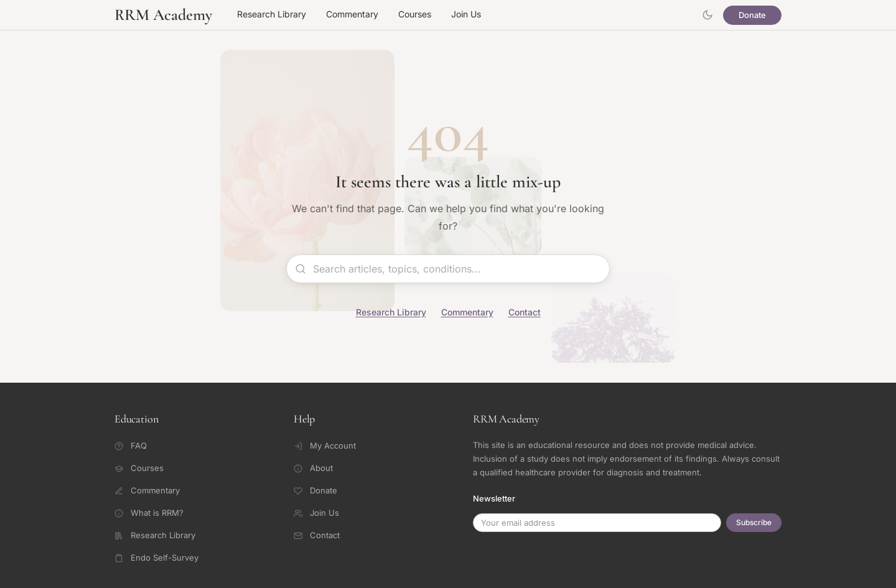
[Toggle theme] (707, 15)
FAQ (131, 446)
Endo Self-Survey (156, 558)
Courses (415, 14)
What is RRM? (149, 513)
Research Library (272, 14)
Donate (752, 15)
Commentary (352, 14)
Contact (525, 312)
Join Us (466, 14)
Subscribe (754, 522)
